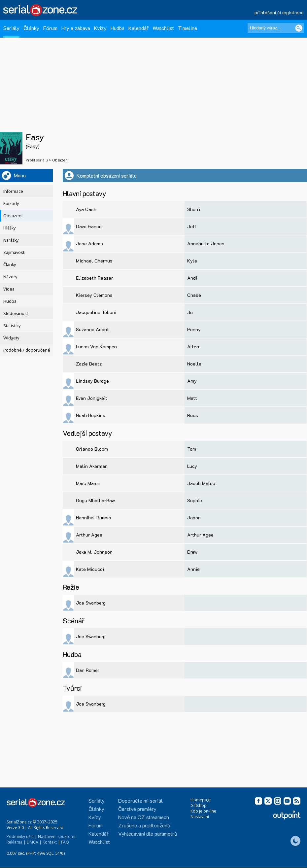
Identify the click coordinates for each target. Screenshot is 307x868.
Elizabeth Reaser (94, 278)
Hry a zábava (76, 28)
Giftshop (199, 805)
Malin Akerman (92, 466)
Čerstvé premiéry (137, 809)
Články (31, 28)
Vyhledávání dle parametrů (148, 833)
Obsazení (13, 216)
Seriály (11, 28)
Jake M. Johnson (94, 552)
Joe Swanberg (91, 603)
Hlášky (9, 228)
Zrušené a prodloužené (144, 825)
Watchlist (163, 28)
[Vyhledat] (299, 28)
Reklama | (16, 842)
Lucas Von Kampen (96, 347)
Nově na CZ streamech (144, 817)
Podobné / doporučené (27, 350)
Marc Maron (88, 483)
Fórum (50, 28)
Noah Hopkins (91, 415)
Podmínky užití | (22, 836)
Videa (9, 289)
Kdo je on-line (203, 811)
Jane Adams (89, 243)
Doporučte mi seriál (140, 800)
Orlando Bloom (92, 449)
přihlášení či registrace (279, 12)
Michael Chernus (94, 261)
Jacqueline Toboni (96, 312)
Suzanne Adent (92, 329)
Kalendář (138, 28)
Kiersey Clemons (94, 295)
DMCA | (34, 842)
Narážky (11, 240)
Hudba (118, 28)
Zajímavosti (14, 252)
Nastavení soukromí (57, 836)
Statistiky (12, 326)
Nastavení (200, 817)
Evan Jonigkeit (92, 398)
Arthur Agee (89, 535)
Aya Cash (86, 209)
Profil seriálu (37, 160)
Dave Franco (89, 226)
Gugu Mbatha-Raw (95, 500)
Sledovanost (16, 313)
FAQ (65, 842)
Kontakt (50, 842)
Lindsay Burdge (92, 381)
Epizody (11, 204)
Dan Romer (88, 670)
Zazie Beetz (89, 364)
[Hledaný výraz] (276, 28)
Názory (10, 277)
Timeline (188, 28)
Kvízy (100, 28)
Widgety (11, 338)
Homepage (201, 800)
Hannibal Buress (94, 518)
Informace (13, 191)
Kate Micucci (90, 569)
